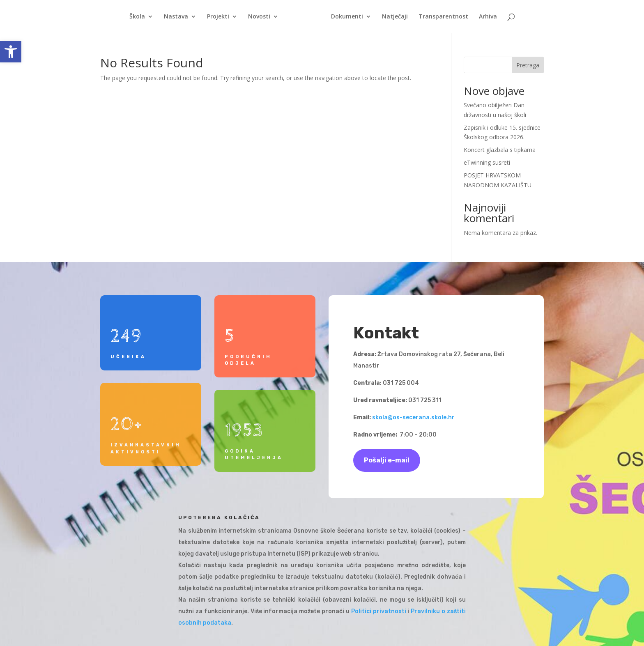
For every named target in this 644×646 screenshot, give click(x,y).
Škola (140, 17)
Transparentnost (440, 17)
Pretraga (528, 65)
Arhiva (485, 17)
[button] (11, 52)
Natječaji (392, 17)
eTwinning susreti (487, 162)
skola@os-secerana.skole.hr (413, 417)
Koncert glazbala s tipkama (500, 150)
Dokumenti (344, 17)
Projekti (221, 17)
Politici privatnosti (379, 611)
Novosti (262, 17)
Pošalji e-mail (387, 460)
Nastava (179, 17)
